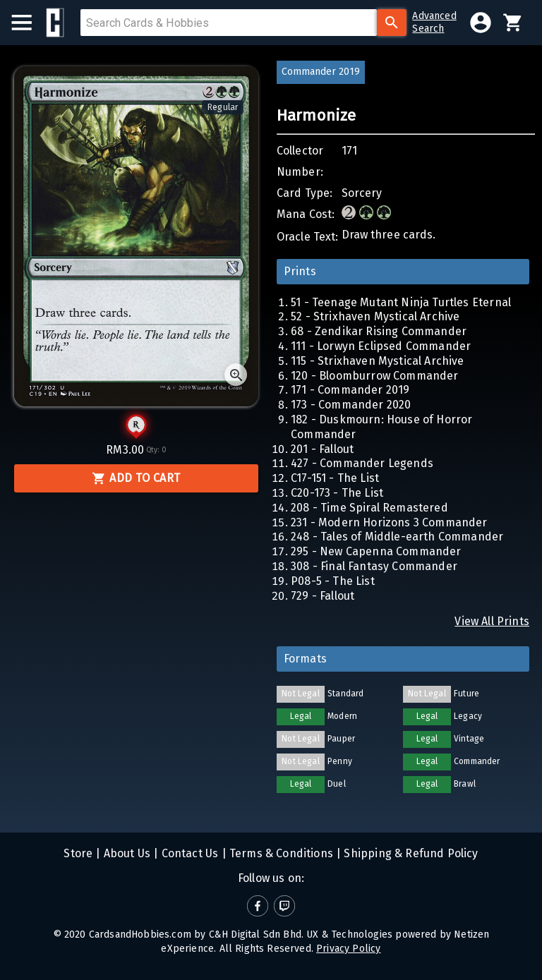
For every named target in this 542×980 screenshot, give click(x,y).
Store (78, 853)
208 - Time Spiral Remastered (369, 508)
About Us (126, 853)
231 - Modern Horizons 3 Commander (389, 522)
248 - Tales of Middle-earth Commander (397, 537)
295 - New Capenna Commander (376, 551)
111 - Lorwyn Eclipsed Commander (381, 346)
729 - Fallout (323, 596)
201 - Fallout (322, 449)
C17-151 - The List (335, 478)
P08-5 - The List (333, 581)
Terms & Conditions (280, 853)
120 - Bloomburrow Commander (375, 376)
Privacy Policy (348, 949)
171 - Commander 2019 (350, 390)
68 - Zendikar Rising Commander (379, 331)
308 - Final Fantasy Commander (374, 566)
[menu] (29, 23)
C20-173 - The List (337, 493)
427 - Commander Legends (362, 463)
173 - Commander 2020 (351, 405)
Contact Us (188, 853)
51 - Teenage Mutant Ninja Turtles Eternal (401, 302)
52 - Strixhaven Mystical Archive (375, 316)
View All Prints (492, 621)
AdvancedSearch (434, 22)
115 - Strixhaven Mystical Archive (378, 361)
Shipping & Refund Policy (409, 853)
